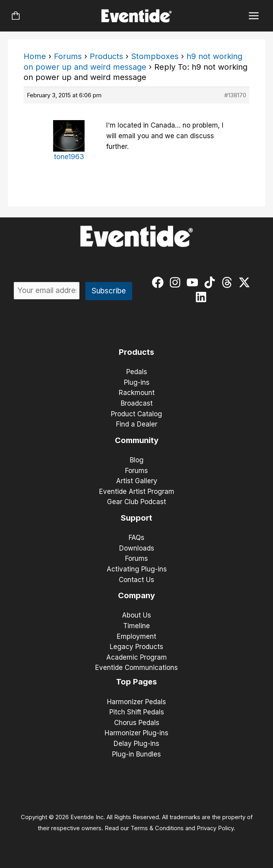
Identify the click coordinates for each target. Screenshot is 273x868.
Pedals (137, 372)
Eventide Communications (136, 668)
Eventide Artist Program (137, 491)
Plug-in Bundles (136, 754)
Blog (137, 460)
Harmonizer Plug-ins (136, 733)
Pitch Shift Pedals (137, 712)
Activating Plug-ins (137, 569)
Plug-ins (137, 382)
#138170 (235, 95)
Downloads (137, 548)
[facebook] (160, 282)
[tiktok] (211, 282)
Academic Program (136, 657)
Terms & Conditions (157, 828)
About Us (136, 615)
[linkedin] (203, 297)
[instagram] (177, 282)
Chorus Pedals (137, 723)
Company (136, 595)
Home (35, 56)
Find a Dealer (137, 424)
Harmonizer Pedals (136, 702)
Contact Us (136, 580)
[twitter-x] (246, 282)
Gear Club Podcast (136, 502)
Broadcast (137, 403)
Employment (136, 636)
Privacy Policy (215, 828)
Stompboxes (155, 56)
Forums (68, 56)
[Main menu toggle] (254, 16)
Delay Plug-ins (136, 744)
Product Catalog (136, 414)
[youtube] (194, 282)
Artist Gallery (137, 481)
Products (106, 56)
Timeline (136, 626)
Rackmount (137, 393)
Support (136, 518)
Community (137, 440)
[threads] (229, 282)
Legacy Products (136, 647)
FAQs (136, 538)
